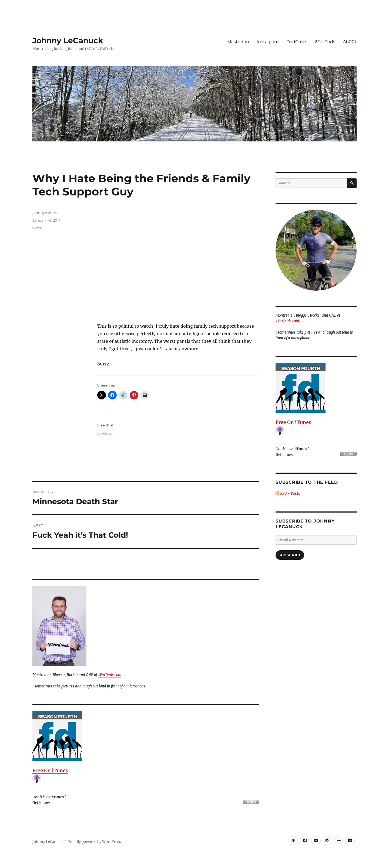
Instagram (268, 42)
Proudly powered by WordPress (94, 842)
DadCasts (297, 42)
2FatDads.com (110, 675)
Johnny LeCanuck (68, 40)
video (37, 228)
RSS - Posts (288, 494)
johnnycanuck (45, 213)
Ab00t (350, 42)
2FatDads (325, 42)
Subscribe (290, 555)
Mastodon (238, 42)
